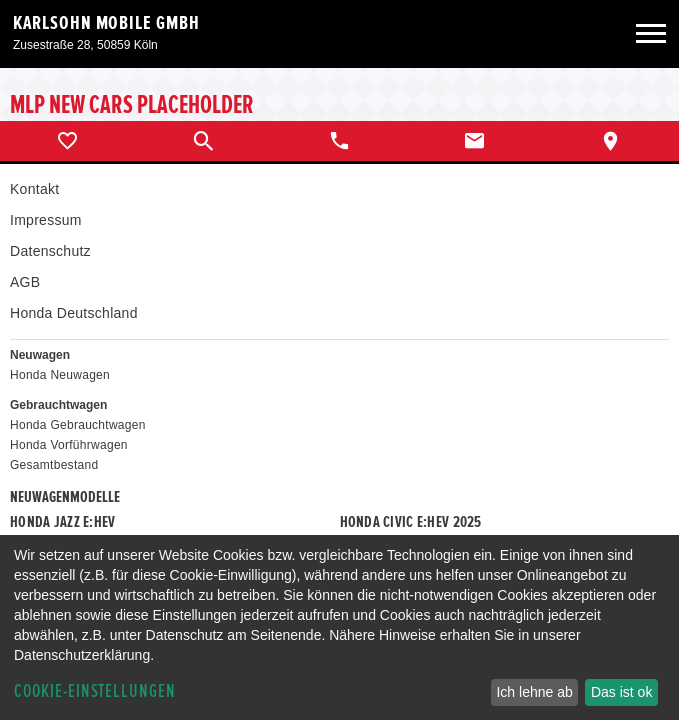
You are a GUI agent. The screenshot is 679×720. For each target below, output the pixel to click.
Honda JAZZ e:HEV (62, 522)
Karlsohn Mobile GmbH (106, 23)
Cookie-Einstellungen (95, 691)
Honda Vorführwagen (69, 445)
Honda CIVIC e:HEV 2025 (411, 522)
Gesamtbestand (54, 465)
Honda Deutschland (74, 313)
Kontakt (34, 189)
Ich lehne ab (534, 692)
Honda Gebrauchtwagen (78, 425)
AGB (25, 282)
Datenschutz (50, 251)
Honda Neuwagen (60, 375)
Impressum (46, 220)
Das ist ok (621, 692)
